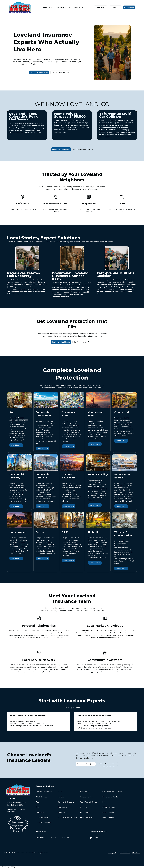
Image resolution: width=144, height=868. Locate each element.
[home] (20, 7)
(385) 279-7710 (115, 7)
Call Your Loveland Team (61, 72)
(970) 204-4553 (101, 7)
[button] (48, 7)
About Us (53, 838)
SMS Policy (136, 853)
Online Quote (129, 7)
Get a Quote (65, 838)
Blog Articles (40, 838)
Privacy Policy (113, 853)
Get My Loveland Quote (39, 72)
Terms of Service (125, 853)
